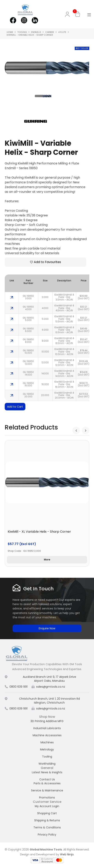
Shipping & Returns (47, 820)
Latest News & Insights (47, 772)
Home (10, 32)
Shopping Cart (47, 813)
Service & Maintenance (47, 790)
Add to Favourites (47, 262)
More (47, 560)
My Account (68, 14)
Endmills (36, 32)
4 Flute (62, 32)
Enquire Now (47, 628)
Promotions (47, 798)
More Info (12, 297)
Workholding (47, 764)
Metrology (47, 749)
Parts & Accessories (47, 783)
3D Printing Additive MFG (47, 721)
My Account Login (47, 806)
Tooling (22, 32)
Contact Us (47, 779)
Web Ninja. (67, 854)
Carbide (50, 32)
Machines (47, 742)
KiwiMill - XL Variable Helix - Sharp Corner (39, 532)
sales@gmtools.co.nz (51, 687)
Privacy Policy (47, 835)
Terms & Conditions (47, 827)
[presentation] (76, 430)
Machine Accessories (47, 735)
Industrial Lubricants (47, 728)
